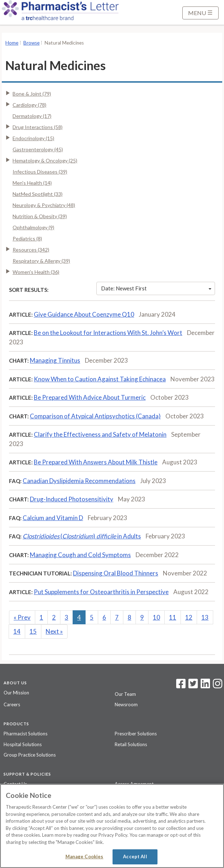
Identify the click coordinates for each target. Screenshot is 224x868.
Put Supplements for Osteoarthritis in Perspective (101, 592)
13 (205, 617)
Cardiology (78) (29, 105)
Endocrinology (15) (33, 138)
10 (156, 617)
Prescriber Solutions (136, 734)
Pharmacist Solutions (26, 734)
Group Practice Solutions (30, 755)
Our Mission (16, 693)
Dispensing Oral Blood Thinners (116, 573)
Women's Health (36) (36, 272)
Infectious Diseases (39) (40, 172)
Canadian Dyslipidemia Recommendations (79, 481)
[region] (112, 826)
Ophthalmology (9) (33, 227)
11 (173, 617)
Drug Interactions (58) (38, 127)
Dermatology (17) (32, 116)
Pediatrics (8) (27, 238)
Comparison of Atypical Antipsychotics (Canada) (95, 416)
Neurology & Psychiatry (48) (44, 205)
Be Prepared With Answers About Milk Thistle (96, 462)
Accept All (135, 856)
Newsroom (126, 704)
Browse (31, 43)
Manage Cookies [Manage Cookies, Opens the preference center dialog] (84, 856)
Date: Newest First (156, 288)
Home (12, 43)
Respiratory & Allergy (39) (41, 261)
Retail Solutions (131, 744)
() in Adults (82, 536)
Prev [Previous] (22, 617)
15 (33, 631)
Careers (12, 704)
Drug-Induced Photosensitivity (72, 499)
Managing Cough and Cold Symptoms (80, 555)
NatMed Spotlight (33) (38, 194)
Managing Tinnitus (55, 360)
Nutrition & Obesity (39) (40, 216)
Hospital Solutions (23, 744)
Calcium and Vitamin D (53, 518)
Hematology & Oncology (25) (45, 160)
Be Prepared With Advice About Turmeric (90, 397)
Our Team (125, 694)
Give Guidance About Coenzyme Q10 (84, 314)
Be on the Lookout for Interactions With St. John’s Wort (108, 333)
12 (189, 617)
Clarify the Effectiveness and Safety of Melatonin (100, 434)
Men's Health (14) (32, 183)
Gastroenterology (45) (38, 149)
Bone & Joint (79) (32, 94)
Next (54, 631)
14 (17, 631)
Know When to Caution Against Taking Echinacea (100, 379)
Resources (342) (31, 250)
